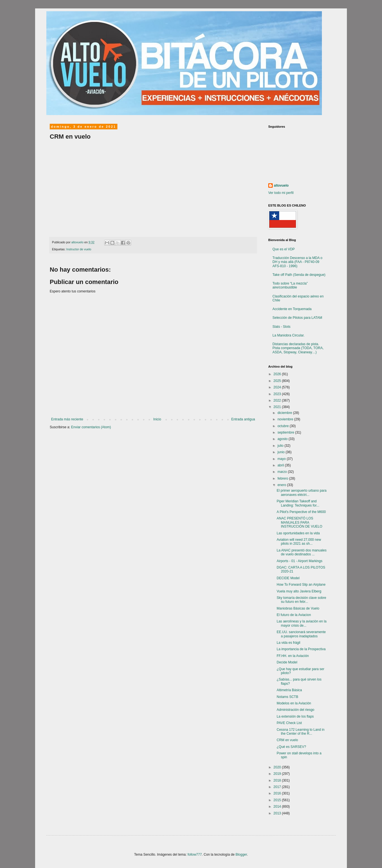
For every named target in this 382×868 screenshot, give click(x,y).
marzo (283, 472)
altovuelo (281, 185)
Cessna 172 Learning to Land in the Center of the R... (301, 732)
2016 (278, 793)
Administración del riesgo (295, 710)
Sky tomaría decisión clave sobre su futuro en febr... (301, 600)
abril (281, 465)
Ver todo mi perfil (281, 193)
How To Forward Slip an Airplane (301, 585)
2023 (278, 394)
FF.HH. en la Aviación (293, 656)
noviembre (286, 419)
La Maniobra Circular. (288, 335)
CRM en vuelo (287, 740)
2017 (278, 787)
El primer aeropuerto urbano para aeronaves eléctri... (302, 493)
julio (281, 446)
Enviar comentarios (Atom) (91, 427)
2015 (278, 800)
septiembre (286, 432)
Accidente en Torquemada (292, 309)
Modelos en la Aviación (294, 703)
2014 (278, 807)
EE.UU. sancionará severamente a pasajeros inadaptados (301, 634)
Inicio (157, 419)
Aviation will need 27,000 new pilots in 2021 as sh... (299, 542)
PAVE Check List (289, 723)
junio (282, 452)
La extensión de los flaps (295, 716)
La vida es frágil (288, 643)
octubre (284, 426)
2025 (278, 381)
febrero (283, 478)
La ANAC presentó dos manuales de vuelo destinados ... (302, 552)
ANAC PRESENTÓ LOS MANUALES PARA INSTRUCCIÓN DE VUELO (299, 522)
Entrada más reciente (67, 419)
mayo (282, 459)
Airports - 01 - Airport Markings (300, 561)
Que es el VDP (284, 249)
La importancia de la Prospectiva (301, 649)
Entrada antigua (243, 419)
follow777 (195, 855)
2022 (278, 400)
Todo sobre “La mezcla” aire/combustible (290, 285)
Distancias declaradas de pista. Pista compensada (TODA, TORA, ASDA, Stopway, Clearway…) (298, 348)
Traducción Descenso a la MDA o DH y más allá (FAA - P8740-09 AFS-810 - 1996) (297, 262)
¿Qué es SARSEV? (291, 747)
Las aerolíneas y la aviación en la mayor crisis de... (302, 623)
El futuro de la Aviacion (294, 615)
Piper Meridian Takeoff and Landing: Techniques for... (298, 503)
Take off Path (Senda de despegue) (299, 275)
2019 (278, 774)
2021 (278, 407)
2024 (278, 387)
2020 (278, 767)
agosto (283, 439)
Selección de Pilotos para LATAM (297, 318)
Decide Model (287, 662)
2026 (278, 374)
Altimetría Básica (289, 690)
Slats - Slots (281, 327)
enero (282, 485)
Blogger (241, 855)
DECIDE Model (288, 578)
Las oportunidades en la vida (298, 533)
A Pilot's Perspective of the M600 (301, 512)
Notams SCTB (287, 697)
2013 (278, 813)
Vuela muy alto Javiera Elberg (299, 591)
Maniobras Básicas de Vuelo (298, 608)
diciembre (285, 413)
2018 (278, 780)
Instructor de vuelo (79, 249)
